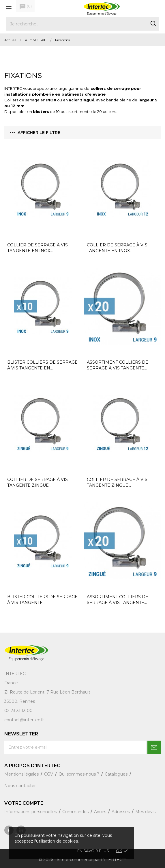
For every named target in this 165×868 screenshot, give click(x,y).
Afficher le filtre (35, 133)
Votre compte (24, 803)
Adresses (121, 812)
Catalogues (117, 774)
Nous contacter (20, 786)
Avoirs (101, 812)
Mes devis (145, 812)
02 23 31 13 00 (18, 711)
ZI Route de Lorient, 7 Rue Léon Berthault (47, 692)
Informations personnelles (31, 812)
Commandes (76, 812)
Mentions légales (22, 774)
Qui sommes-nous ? (79, 774)
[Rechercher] (82, 24)
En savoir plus (93, 851)
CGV (49, 774)
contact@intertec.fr (24, 720)
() (25, 7)
